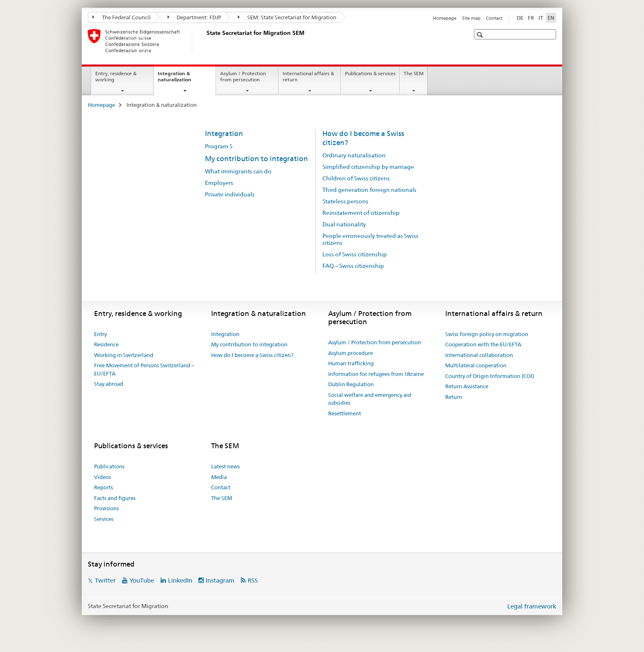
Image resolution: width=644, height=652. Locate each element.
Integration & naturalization (183, 79)
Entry (100, 334)
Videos (102, 477)
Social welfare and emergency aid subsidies (370, 399)
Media (219, 477)
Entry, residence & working (116, 76)
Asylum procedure (351, 353)
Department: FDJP (194, 17)
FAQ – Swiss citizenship (353, 266)
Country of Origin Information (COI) (490, 376)
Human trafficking (351, 363)
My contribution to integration (256, 159)
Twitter (105, 580)
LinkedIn (180, 580)
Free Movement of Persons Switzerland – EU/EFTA (144, 369)
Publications (109, 466)
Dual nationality (344, 224)
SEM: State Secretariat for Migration (287, 17)
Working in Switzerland (124, 355)
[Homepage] (205, 41)
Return (454, 397)
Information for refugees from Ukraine (376, 374)
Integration (224, 134)
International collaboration (479, 355)
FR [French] (531, 18)
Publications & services (370, 73)
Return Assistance (467, 386)
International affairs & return (308, 76)
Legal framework (532, 606)
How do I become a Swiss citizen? (252, 355)
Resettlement (345, 413)
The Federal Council (122, 17)
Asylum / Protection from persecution (243, 76)
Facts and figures (115, 498)
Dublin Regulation (351, 384)
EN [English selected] (551, 18)
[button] (481, 35)
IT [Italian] (541, 18)
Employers (219, 183)
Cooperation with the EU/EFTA (483, 344)
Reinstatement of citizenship (361, 213)
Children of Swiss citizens (356, 178)
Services (104, 519)
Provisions (106, 508)
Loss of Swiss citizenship (355, 254)
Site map (471, 18)
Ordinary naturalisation (354, 155)
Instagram (220, 580)
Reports (103, 487)
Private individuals (230, 194)
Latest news (225, 466)
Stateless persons (345, 201)
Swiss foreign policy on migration (487, 334)
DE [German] (520, 18)
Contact (494, 18)
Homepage (445, 18)
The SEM (414, 73)
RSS (253, 580)
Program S (219, 146)
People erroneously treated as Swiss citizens (370, 239)
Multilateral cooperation (476, 365)
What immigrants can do (238, 171)
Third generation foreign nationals (369, 190)
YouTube (142, 580)
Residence (106, 344)
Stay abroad (109, 384)
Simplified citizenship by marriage (368, 167)
